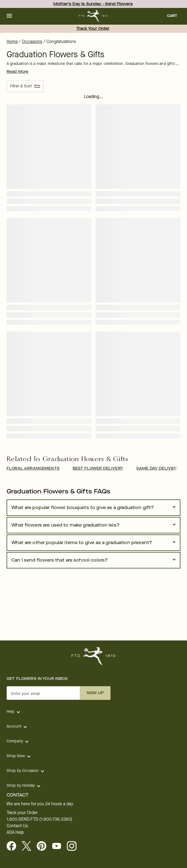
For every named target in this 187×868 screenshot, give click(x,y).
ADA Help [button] (15, 832)
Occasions (32, 41)
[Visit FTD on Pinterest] (44, 846)
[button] (9, 16)
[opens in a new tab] (59, 846)
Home (12, 41)
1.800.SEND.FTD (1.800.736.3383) (39, 819)
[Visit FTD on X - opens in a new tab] (29, 846)
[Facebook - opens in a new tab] (14, 846)
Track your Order (22, 813)
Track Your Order (93, 29)
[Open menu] (9, 16)
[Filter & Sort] (25, 86)
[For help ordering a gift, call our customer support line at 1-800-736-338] (94, 16)
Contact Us (17, 826)
